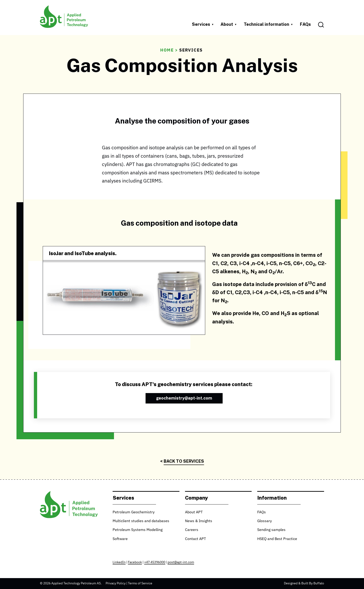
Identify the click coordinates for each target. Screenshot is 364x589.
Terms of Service (140, 583)
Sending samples (271, 530)
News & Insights (199, 521)
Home (167, 50)
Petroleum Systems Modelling (138, 530)
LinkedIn (119, 562)
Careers (192, 530)
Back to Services (184, 461)
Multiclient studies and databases (141, 521)
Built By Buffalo (313, 583)
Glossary (265, 521)
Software (120, 539)
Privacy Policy (116, 583)
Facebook (135, 562)
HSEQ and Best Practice (277, 539)
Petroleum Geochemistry (134, 512)
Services (191, 50)
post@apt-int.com (181, 562)
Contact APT (195, 539)
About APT (194, 512)
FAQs (305, 24)
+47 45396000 (155, 562)
